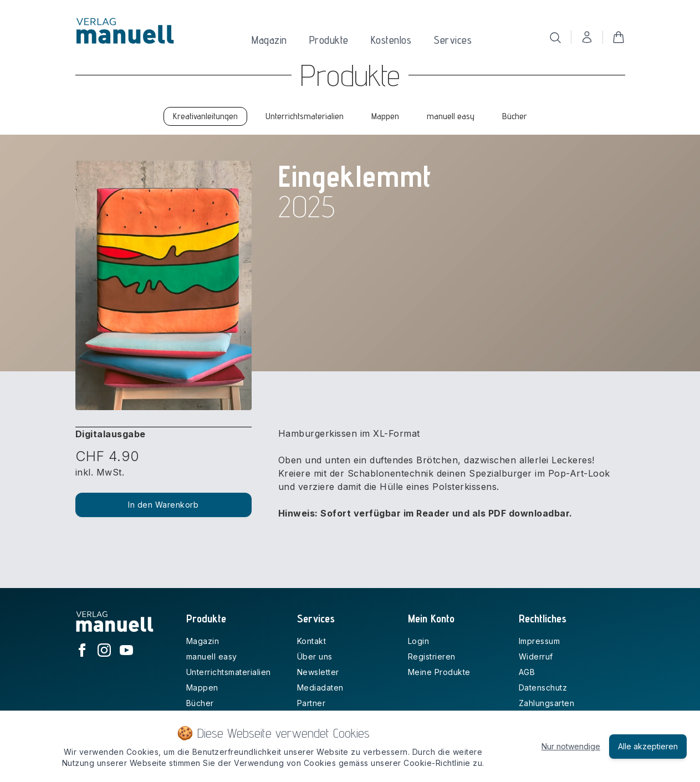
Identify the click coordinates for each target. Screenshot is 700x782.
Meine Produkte (439, 672)
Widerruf (536, 656)
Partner (311, 703)
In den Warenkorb (163, 505)
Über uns (315, 656)
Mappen (202, 688)
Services (453, 40)
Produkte (329, 40)
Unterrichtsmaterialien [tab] (305, 116)
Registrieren (432, 656)
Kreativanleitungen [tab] (205, 116)
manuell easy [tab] (451, 116)
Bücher (200, 703)
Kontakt (312, 641)
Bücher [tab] (515, 116)
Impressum (540, 641)
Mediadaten (320, 688)
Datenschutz (543, 688)
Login (419, 641)
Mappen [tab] (385, 116)
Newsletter (318, 672)
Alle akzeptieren (648, 746)
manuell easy (212, 656)
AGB (527, 672)
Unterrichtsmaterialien (229, 672)
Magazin (269, 40)
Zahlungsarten (547, 703)
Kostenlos (391, 40)
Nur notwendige (571, 746)
